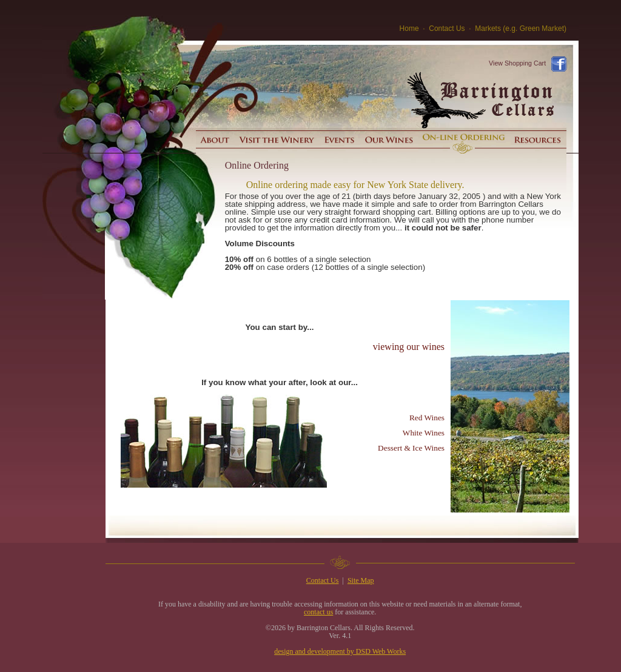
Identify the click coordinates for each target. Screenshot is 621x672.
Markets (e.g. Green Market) (521, 29)
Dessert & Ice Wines (411, 448)
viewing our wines (409, 347)
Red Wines (427, 418)
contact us (318, 612)
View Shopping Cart (517, 63)
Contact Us (447, 29)
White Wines (424, 433)
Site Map (361, 580)
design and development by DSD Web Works (340, 651)
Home (409, 29)
